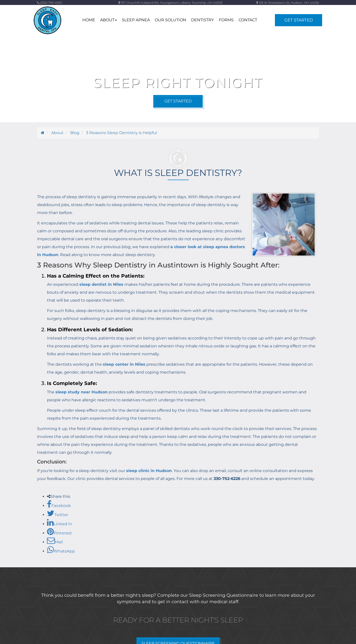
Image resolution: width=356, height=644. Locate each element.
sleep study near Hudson (81, 392)
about (109, 20)
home (89, 20)
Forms (226, 20)
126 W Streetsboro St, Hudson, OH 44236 (288, 3)
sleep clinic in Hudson (149, 471)
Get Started (299, 20)
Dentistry (202, 20)
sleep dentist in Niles (101, 284)
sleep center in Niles (124, 364)
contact (248, 20)
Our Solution (170, 20)
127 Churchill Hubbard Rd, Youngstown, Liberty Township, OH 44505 (170, 3)
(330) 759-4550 (50, 3)
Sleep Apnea (136, 20)
